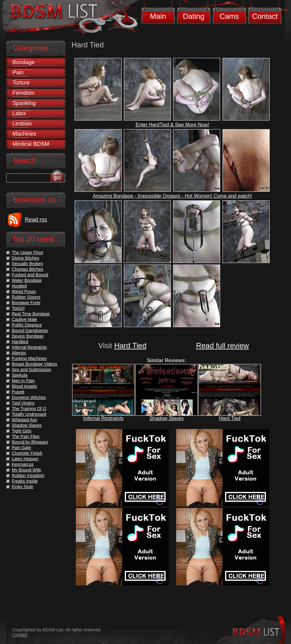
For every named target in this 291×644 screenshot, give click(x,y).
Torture (21, 83)
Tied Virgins (23, 403)
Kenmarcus (23, 464)
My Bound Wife (26, 470)
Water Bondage (27, 280)
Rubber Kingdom (28, 475)
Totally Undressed (29, 414)
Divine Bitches (26, 258)
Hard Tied (130, 346)
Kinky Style (22, 487)
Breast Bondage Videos (35, 364)
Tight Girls (22, 431)
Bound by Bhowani (30, 442)
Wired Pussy (24, 291)
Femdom (23, 93)
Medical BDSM (31, 144)
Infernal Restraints (103, 418)
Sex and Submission (32, 370)
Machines (24, 134)
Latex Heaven (25, 459)
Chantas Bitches (28, 269)
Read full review (222, 346)
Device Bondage (28, 336)
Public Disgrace (27, 325)
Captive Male (24, 319)
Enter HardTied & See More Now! (172, 125)
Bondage (24, 62)
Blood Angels (24, 386)
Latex (19, 113)
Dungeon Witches (29, 397)
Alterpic (19, 353)
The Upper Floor (28, 252)
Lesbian (22, 124)
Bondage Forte (26, 303)
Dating (194, 16)
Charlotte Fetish (27, 453)
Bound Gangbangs (30, 331)
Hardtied (20, 342)
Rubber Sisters (26, 297)
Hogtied (19, 286)
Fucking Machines (29, 358)
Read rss (36, 220)
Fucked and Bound (30, 275)
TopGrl (18, 308)
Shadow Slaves (167, 418)
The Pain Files (26, 436)
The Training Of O (29, 409)
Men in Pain (23, 381)
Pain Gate (21, 448)
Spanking (24, 103)
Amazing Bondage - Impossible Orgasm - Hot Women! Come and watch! (173, 196)
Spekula (20, 375)
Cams (229, 16)
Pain (18, 72)
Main (158, 16)
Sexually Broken (27, 264)
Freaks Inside (25, 481)
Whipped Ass (24, 420)
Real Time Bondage (31, 314)
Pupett (18, 392)
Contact (265, 16)
